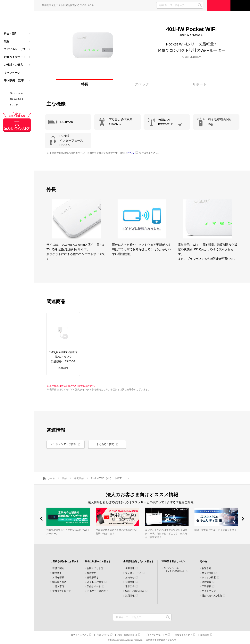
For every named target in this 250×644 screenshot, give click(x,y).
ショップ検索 (209, 578)
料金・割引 (11, 34)
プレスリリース (133, 573)
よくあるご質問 (105, 444)
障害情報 (206, 582)
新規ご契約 (58, 568)
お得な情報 (58, 578)
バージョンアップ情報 (63, 444)
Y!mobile (17, 17)
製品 (7, 41)
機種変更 (57, 573)
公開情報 (130, 582)
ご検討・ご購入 (13, 65)
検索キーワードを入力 (168, 617)
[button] (41, 519)
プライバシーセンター (156, 635)
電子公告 (130, 587)
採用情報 (130, 596)
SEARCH (200, 5)
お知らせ (130, 578)
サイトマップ (209, 591)
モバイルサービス (15, 49)
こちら (130, 153)
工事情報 (206, 587)
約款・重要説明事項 (127, 635)
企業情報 (130, 568)
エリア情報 (208, 573)
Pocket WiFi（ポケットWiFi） (108, 478)
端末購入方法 (59, 582)
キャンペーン (12, 73)
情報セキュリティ (184, 635)
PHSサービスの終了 (98, 591)
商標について (103, 635)
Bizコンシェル (174, 570)
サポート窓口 (240, 5)
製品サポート (94, 587)
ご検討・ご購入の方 (219, 5)
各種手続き (93, 578)
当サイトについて (79, 635)
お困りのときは (95, 568)
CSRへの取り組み (135, 591)
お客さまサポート (15, 57)
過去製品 (79, 478)
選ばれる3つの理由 (212, 596)
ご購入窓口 (58, 587)
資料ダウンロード (62, 591)
